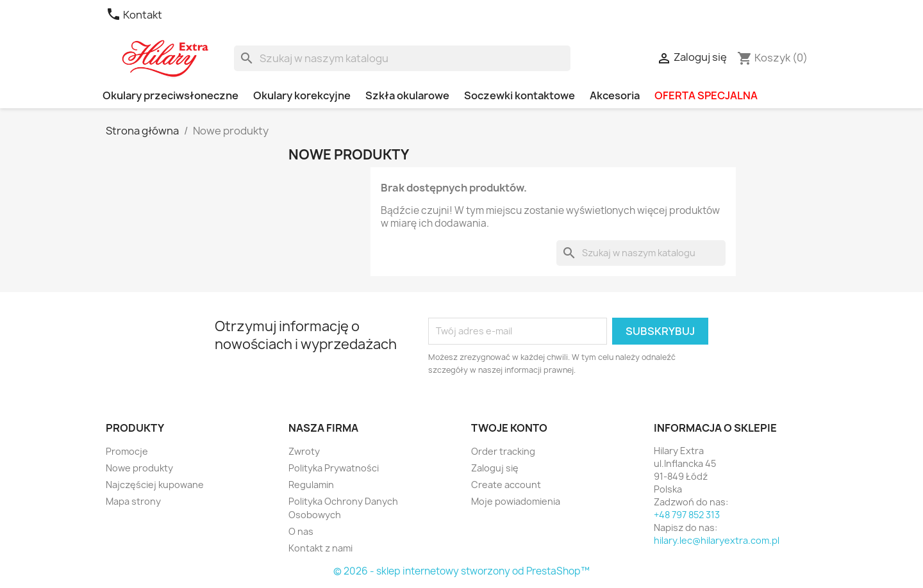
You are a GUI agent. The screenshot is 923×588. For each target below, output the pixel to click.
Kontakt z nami (320, 548)
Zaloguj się (495, 468)
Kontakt (134, 15)
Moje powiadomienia (516, 501)
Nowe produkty (139, 468)
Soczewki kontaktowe (520, 95)
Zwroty (304, 451)
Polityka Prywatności (334, 468)
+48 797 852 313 (687, 515)
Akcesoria (615, 95)
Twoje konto (509, 428)
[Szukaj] (402, 58)
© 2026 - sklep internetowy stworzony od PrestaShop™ (462, 571)
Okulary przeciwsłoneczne (170, 95)
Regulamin (311, 485)
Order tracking (503, 451)
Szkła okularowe (407, 95)
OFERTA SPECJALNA (706, 95)
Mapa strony (133, 501)
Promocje (127, 451)
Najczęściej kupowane (155, 485)
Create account (506, 485)
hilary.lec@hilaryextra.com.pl (717, 540)
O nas (301, 531)
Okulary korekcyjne (302, 95)
